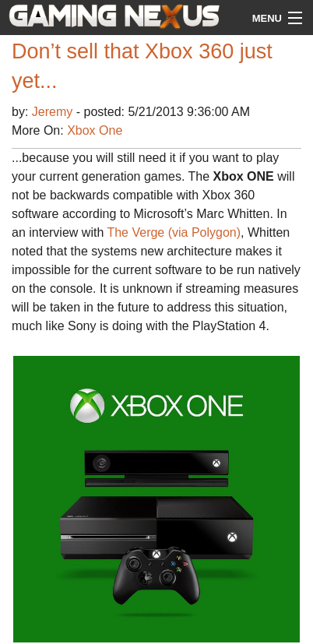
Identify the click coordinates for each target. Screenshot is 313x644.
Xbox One (95, 130)
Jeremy (54, 112)
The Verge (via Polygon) (174, 232)
